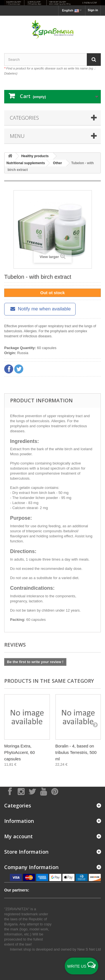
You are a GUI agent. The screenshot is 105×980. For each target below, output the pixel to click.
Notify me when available (40, 309)
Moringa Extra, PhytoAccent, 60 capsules (19, 752)
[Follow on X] (32, 791)
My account (18, 836)
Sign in (93, 10)
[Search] (94, 60)
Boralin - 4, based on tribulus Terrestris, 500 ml (76, 752)
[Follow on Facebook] (10, 791)
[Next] (95, 724)
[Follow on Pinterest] (55, 791)
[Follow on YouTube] (43, 791)
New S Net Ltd (89, 949)
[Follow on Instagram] (21, 791)
